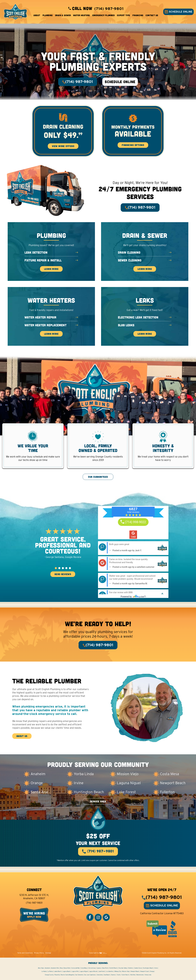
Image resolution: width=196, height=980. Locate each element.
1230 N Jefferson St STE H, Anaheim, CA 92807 (34, 897)
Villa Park (133, 975)
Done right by (98, 953)
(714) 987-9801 (34, 903)
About (37, 15)
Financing (138, 15)
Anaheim (47, 968)
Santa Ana (100, 975)
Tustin (119, 975)
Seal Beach (107, 975)
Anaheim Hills (55, 968)
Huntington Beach (148, 968)
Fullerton (131, 968)
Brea (61, 968)
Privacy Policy (39, 953)
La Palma (50, 971)
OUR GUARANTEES (98, 477)
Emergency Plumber (103, 15)
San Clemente (79, 975)
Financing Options (133, 145)
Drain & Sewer (63, 15)
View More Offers (63, 146)
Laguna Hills (75, 971)
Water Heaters (81, 15)
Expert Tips (123, 15)
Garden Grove (138, 968)
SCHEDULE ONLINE (178, 12)
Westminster (140, 975)
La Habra (44, 971)
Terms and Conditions (25, 953)
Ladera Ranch (58, 971)
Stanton (113, 975)
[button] (56, 568)
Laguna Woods (93, 971)
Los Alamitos (110, 971)
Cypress (99, 968)
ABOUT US (22, 736)
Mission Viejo (126, 971)
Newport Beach (135, 971)
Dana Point (105, 968)
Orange (152, 971)
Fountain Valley (123, 968)
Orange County (49, 975)
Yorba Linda (148, 975)
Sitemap (48, 953)
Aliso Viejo (41, 968)
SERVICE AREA (98, 801)
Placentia (57, 975)
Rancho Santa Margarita (67, 975)
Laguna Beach (67, 971)
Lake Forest (102, 971)
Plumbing (48, 15)
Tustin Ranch (125, 975)
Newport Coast (145, 971)
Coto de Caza (92, 968)
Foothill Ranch (113, 968)
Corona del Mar (75, 968)
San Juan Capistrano (90, 975)
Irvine (156, 968)
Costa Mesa (84, 968)
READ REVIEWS (63, 574)
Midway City (118, 971)
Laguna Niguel (84, 971)
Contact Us (152, 15)
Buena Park (67, 968)
